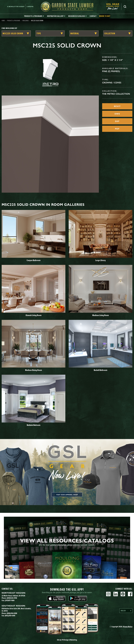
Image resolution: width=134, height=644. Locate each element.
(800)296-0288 (12, 613)
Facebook (130, 594)
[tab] (34, 16)
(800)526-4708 (12, 598)
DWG (117, 114)
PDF (117, 129)
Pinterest (123, 594)
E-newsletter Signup (16, 7)
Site (67, 640)
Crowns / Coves (112, 83)
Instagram (108, 594)
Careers (30, 7)
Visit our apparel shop (67, 495)
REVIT (117, 106)
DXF (117, 121)
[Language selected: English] (126, 611)
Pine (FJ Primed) (111, 71)
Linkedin (116, 594)
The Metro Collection (116, 94)
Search (125, 7)
